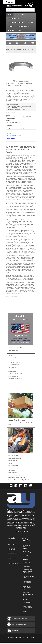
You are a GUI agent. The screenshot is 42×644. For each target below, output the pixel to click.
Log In (33, 2)
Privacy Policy (12, 546)
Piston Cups (27, 564)
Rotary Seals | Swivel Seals (27, 583)
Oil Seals (26, 560)
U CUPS (14, 48)
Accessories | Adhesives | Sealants (27, 548)
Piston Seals (27, 568)
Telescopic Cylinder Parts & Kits (28, 595)
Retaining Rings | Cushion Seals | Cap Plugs (28, 572)
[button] (34, 10)
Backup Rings (27, 553)
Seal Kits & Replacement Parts (27, 589)
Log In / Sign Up (13, 565)
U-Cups (25, 600)
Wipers (25, 613)
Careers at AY (12, 554)
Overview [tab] (9, 133)
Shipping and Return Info (12, 550)
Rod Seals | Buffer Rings (29, 578)
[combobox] (20, 10)
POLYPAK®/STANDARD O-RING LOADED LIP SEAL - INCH (21, 49)
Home (8, 48)
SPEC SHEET (11, 139)
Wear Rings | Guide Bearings (28, 608)
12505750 (28, 117)
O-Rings (26, 557)
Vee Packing (27, 604)
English (9, 2)
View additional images (22, 81)
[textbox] (19, 10)
